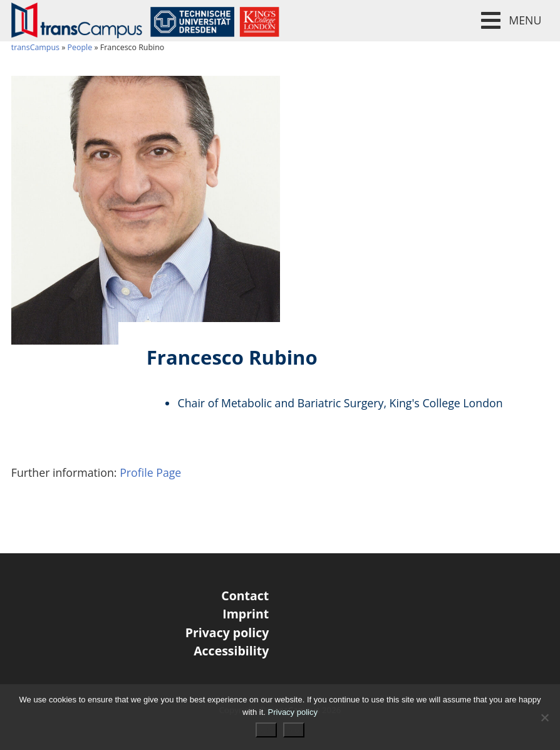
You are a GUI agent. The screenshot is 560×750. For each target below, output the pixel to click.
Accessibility (231, 651)
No (294, 730)
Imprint (246, 614)
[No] (544, 717)
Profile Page (150, 472)
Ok (266, 730)
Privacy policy (227, 633)
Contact (245, 596)
